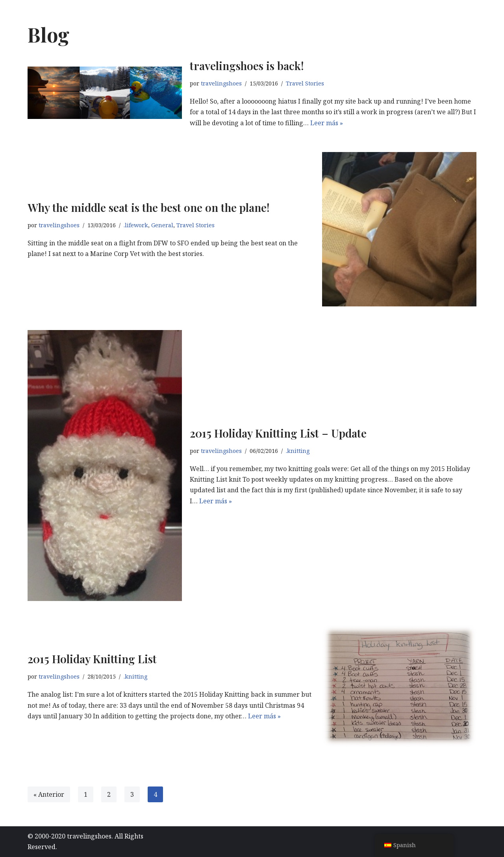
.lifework (136, 225)
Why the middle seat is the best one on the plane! (149, 207)
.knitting (298, 451)
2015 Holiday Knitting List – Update (280, 433)
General (162, 225)
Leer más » (327, 123)
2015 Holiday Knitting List (92, 659)
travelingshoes (221, 83)
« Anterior (49, 794)
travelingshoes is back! (247, 66)
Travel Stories (305, 83)
